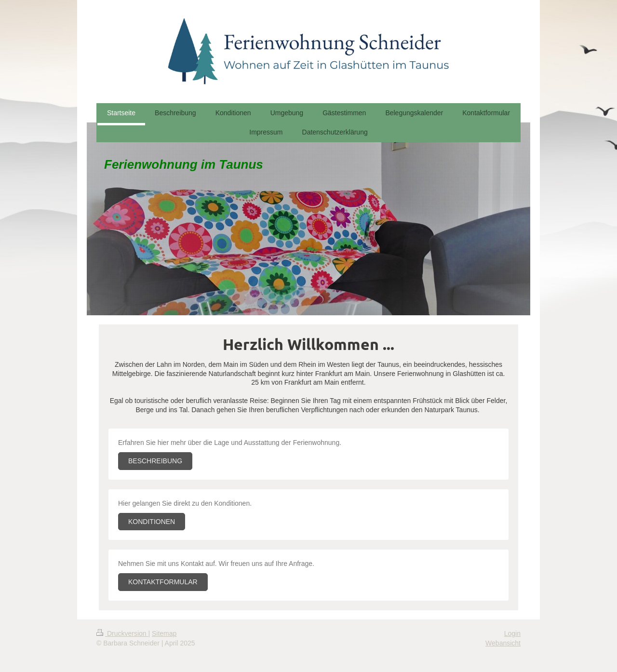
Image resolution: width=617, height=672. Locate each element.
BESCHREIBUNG (155, 461)
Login (512, 633)
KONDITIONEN (152, 522)
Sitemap (164, 633)
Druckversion (122, 633)
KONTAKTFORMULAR (163, 582)
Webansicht (503, 643)
